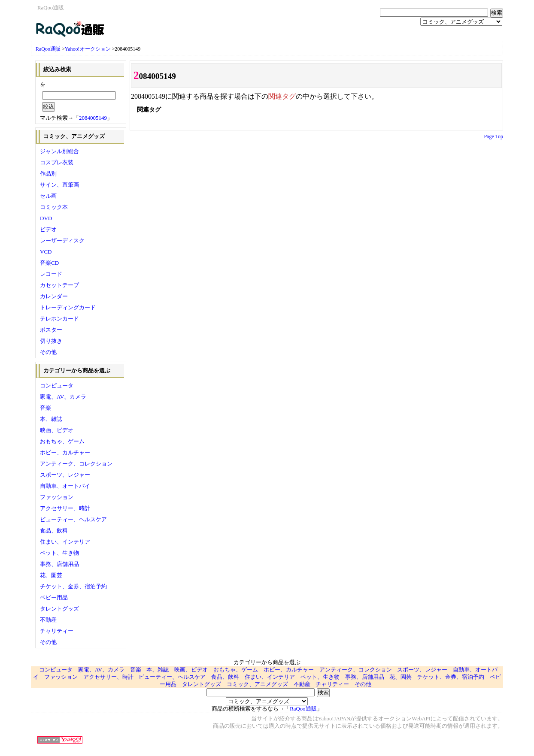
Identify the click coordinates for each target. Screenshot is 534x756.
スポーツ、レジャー (65, 475)
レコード (51, 274)
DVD (46, 218)
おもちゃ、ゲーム (62, 441)
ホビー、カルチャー (65, 452)
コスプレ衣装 (57, 162)
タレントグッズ (59, 609)
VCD (46, 252)
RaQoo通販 (48, 49)
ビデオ (48, 229)
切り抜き (51, 341)
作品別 (48, 174)
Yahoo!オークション (88, 49)
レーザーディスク (62, 240)
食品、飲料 (54, 531)
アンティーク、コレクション (76, 464)
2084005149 (93, 118)
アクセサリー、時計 (65, 508)
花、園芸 (51, 575)
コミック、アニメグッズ (257, 684)
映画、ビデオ (57, 430)
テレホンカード (59, 319)
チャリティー (57, 631)
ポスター (51, 330)
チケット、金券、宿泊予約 (73, 586)
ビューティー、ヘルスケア (73, 519)
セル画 (48, 196)
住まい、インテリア (65, 542)
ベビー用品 (54, 597)
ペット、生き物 (59, 553)
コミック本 (54, 207)
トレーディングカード (68, 307)
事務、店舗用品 (59, 564)
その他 (48, 352)
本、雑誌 (51, 419)
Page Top (493, 136)
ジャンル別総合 (59, 151)
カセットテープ (59, 285)
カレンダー (54, 296)
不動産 (48, 620)
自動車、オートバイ (65, 486)
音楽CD (49, 263)
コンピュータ (57, 386)
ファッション (57, 497)
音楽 (46, 408)
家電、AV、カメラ (63, 397)
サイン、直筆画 (59, 185)
